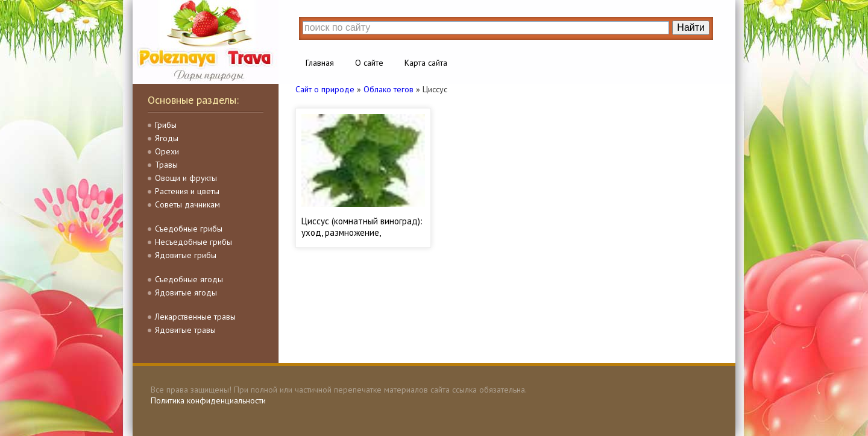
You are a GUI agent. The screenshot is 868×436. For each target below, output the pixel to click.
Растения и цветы (187, 191)
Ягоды (167, 138)
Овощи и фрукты (186, 178)
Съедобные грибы (189, 229)
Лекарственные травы (195, 317)
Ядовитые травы (185, 330)
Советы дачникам (187, 204)
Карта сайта (426, 63)
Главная (320, 63)
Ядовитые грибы (186, 255)
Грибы (166, 125)
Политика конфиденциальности (208, 400)
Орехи (167, 151)
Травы (166, 165)
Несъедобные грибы (193, 242)
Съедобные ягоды (189, 279)
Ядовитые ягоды (186, 292)
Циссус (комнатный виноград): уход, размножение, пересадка (362, 232)
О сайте (369, 63)
